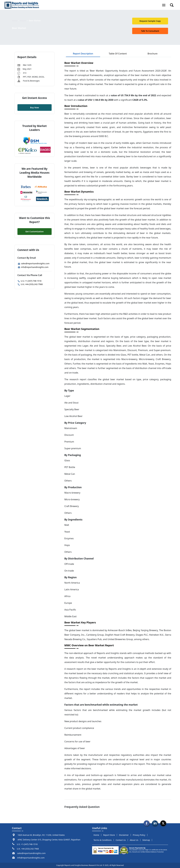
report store (109, 835)
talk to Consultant (150, 31)
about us (134, 840)
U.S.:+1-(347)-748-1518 (29, 281)
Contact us (121, 840)
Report (24, 21)
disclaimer (124, 835)
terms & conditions (103, 840)
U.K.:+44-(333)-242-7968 (30, 284)
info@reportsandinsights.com (33, 267)
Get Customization (34, 231)
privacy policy (139, 835)
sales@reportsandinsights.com (33, 263)
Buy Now (34, 108)
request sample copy (150, 21)
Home (15, 21)
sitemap (146, 840)
